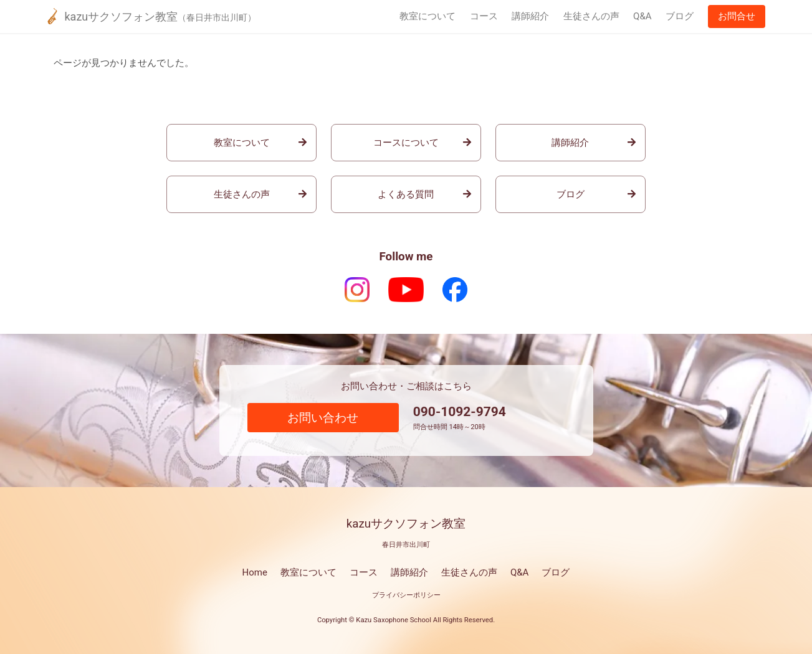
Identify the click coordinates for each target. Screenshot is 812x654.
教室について (427, 16)
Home (255, 572)
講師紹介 (530, 16)
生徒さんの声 (591, 16)
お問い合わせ (323, 418)
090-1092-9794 (460, 412)
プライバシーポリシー (406, 595)
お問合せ (737, 16)
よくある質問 (406, 194)
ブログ (680, 16)
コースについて (406, 143)
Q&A (642, 16)
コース (484, 16)
